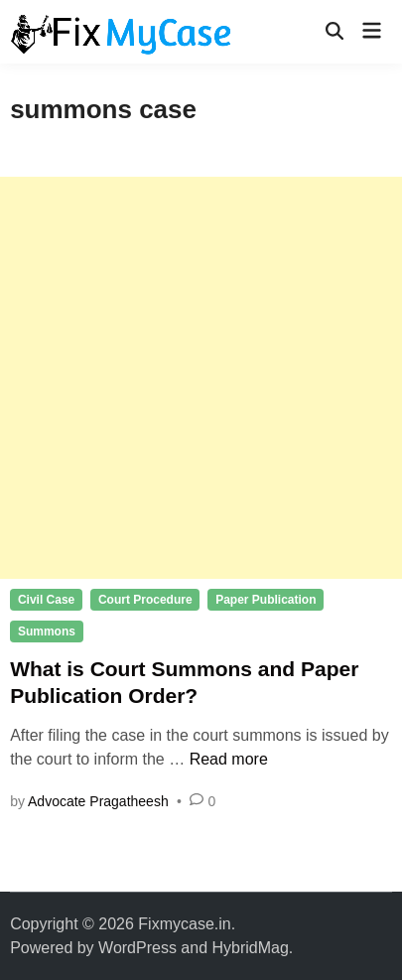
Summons (47, 631)
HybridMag (251, 948)
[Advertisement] (201, 378)
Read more (229, 759)
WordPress (137, 948)
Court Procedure (145, 600)
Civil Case (46, 600)
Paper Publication (266, 600)
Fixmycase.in (184, 924)
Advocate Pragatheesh (98, 801)
